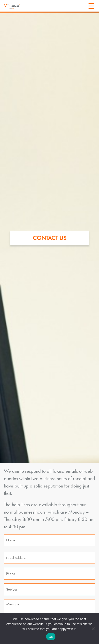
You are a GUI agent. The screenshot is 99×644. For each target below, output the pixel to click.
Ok (51, 637)
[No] (93, 628)
